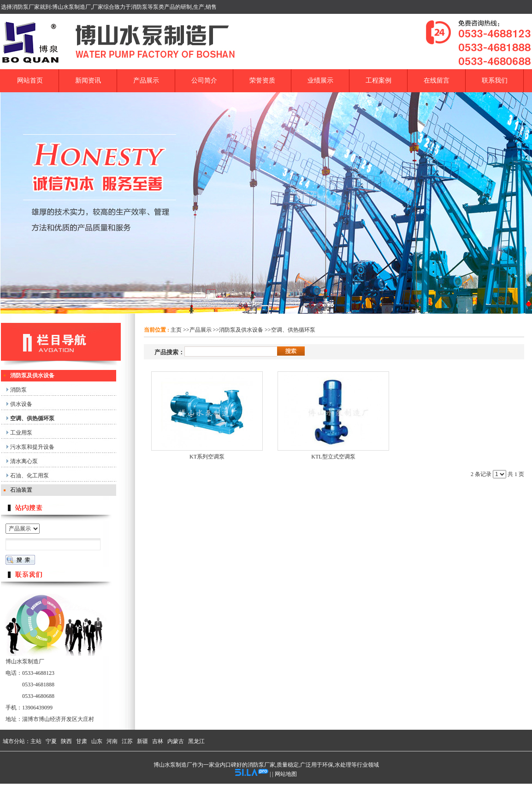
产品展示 (201, 330)
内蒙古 (176, 741)
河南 (112, 741)
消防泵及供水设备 (241, 330)
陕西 (66, 741)
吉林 (158, 741)
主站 (36, 741)
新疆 (142, 741)
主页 (176, 330)
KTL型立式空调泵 (333, 457)
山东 (97, 741)
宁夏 (51, 741)
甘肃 (82, 741)
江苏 (127, 741)
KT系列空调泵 (207, 457)
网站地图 (286, 774)
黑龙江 (196, 741)
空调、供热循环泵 (293, 330)
